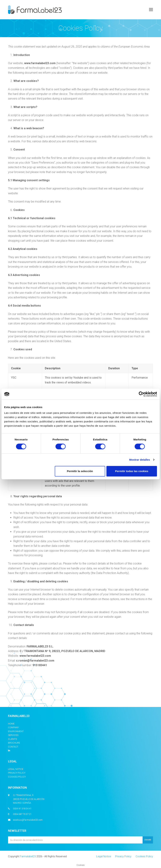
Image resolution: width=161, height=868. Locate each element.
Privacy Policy (17, 773)
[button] (151, 10)
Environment (16, 731)
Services (13, 735)
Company (13, 727)
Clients (13, 739)
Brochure (14, 743)
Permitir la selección (80, 471)
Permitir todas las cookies (132, 471)
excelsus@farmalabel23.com (28, 820)
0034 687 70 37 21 (22, 814)
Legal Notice (16, 769)
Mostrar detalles (140, 460)
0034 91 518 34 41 (22, 809)
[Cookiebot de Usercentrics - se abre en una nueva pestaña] (141, 394)
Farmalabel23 (28, 856)
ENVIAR (148, 840)
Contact (13, 747)
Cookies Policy (17, 777)
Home (11, 724)
